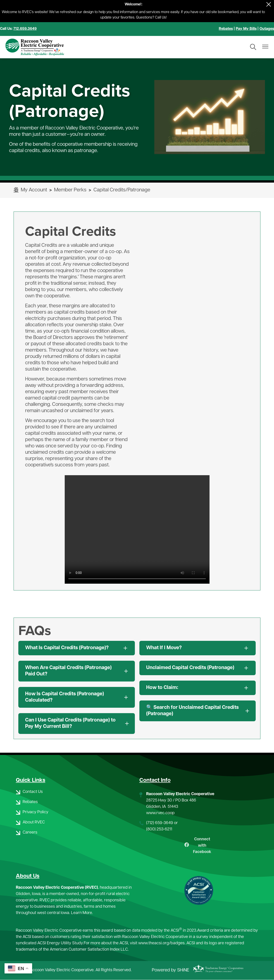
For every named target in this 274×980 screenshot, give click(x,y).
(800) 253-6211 (159, 829)
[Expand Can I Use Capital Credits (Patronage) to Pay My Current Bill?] (77, 724)
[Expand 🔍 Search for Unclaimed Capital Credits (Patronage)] (198, 711)
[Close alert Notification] (269, 4)
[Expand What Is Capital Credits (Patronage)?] (77, 648)
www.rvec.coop (160, 813)
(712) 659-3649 (160, 823)
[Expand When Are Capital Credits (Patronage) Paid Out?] (77, 671)
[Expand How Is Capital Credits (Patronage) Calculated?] (77, 697)
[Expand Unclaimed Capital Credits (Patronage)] (198, 668)
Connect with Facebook (198, 846)
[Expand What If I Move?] (198, 648)
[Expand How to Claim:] (198, 688)
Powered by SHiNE (170, 971)
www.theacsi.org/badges (161, 943)
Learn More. (82, 913)
